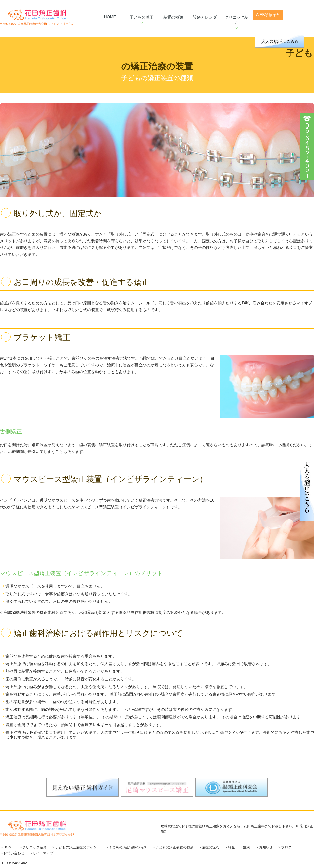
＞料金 (230, 847)
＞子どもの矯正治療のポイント (76, 847)
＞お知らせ (264, 847)
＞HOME (7, 847)
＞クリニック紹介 (33, 847)
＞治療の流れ (209, 847)
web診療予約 (268, 15)
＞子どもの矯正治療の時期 (126, 847)
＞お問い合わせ (12, 853)
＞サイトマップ (41, 853)
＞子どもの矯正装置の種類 (173, 847)
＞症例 (245, 847)
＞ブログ (285, 847)
